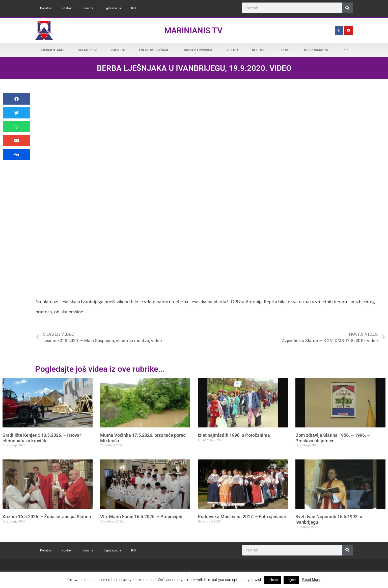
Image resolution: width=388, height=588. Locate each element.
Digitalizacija (112, 8)
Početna (46, 8)
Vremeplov (87, 50)
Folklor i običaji (154, 50)
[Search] (348, 8)
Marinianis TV (193, 30)
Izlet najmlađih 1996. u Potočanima (234, 435)
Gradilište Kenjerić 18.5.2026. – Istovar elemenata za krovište (42, 438)
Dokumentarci (52, 50)
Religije (259, 50)
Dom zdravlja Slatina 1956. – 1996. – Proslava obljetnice (333, 438)
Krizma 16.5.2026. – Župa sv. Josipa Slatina (47, 517)
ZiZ (346, 50)
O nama (88, 8)
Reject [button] (291, 580)
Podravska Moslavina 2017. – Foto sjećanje (242, 517)
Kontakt (67, 8)
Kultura (118, 50)
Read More (311, 580)
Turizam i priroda (197, 50)
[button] (17, 99)
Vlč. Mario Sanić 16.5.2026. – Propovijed (141, 517)
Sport (285, 50)
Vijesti (232, 50)
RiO (133, 8)
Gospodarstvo (317, 50)
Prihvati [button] (273, 580)
